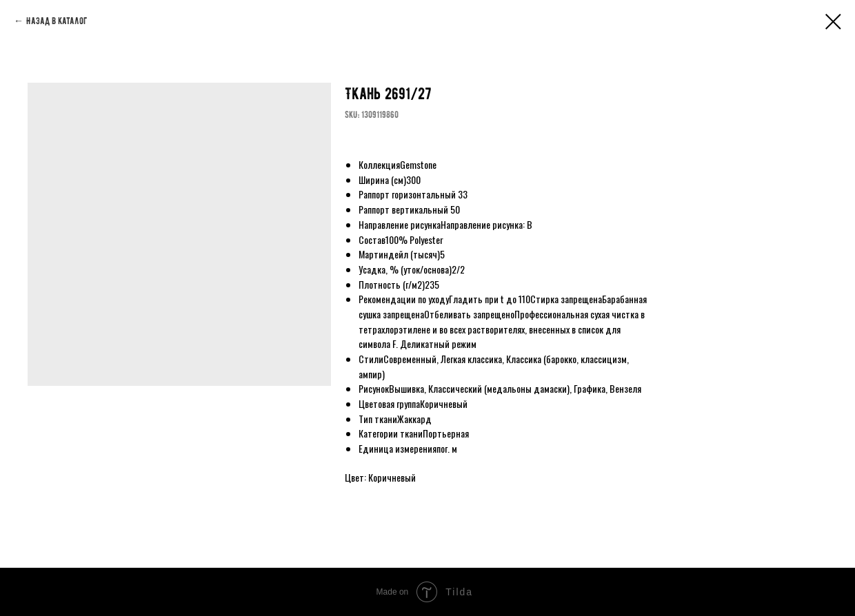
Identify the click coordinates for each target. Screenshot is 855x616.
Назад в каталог (57, 21)
